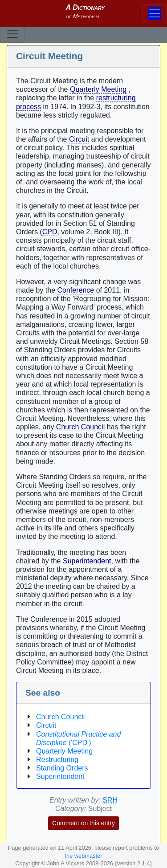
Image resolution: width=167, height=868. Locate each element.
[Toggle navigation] (12, 34)
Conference (76, 290)
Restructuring (57, 760)
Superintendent (87, 561)
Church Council (80, 427)
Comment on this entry (83, 823)
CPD (50, 232)
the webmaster (84, 856)
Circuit (79, 139)
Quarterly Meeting (98, 89)
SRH (110, 800)
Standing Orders (62, 768)
